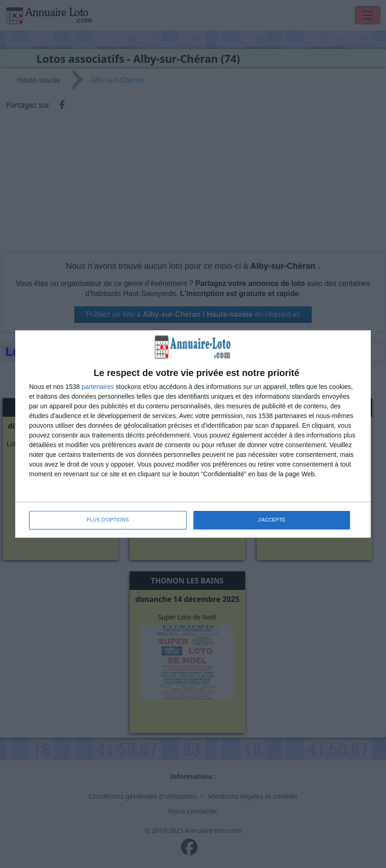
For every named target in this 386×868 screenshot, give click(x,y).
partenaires (98, 387)
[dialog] (193, 434)
